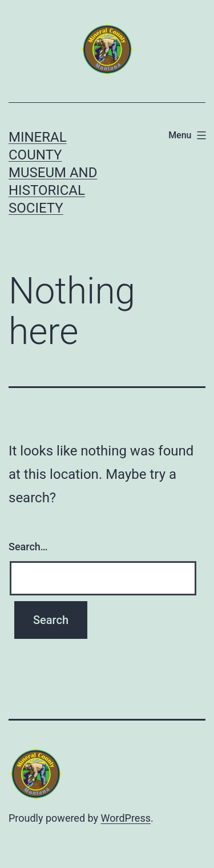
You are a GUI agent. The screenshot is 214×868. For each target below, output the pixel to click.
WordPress (126, 818)
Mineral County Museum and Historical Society (53, 173)
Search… (28, 547)
